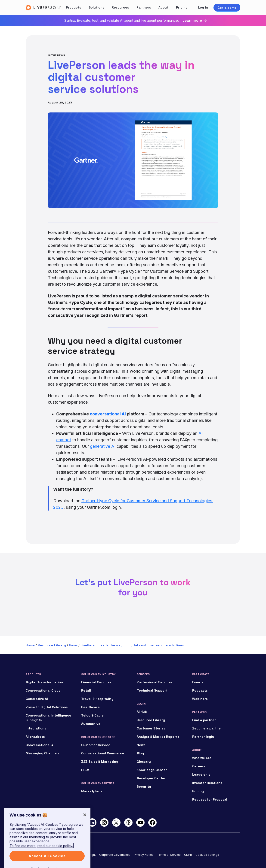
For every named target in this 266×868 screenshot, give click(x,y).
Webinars (200, 699)
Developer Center (151, 778)
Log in (203, 7)
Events (198, 682)
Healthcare (90, 707)
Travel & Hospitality (97, 699)
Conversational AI (40, 745)
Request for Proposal (210, 799)
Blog (140, 753)
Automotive (91, 724)
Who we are (202, 758)
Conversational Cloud (43, 690)
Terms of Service (169, 855)
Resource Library (52, 645)
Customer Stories (151, 728)
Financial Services (96, 682)
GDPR (188, 855)
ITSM (85, 770)
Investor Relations (207, 783)
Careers (199, 766)
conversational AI (108, 414)
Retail (86, 690)
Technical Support (152, 690)
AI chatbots (35, 737)
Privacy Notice (144, 855)
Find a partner (204, 720)
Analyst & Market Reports (158, 737)
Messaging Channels (42, 753)
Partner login (203, 737)
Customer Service (96, 745)
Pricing (182, 7)
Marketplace (92, 791)
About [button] (163, 7)
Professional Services (155, 682)
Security (144, 786)
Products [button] (73, 7)
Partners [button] (144, 7)
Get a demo (227, 8)
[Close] (85, 823)
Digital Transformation (44, 682)
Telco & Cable (92, 715)
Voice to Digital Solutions (47, 707)
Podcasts (200, 690)
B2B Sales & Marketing (100, 762)
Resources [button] (120, 7)
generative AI (103, 446)
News (73, 645)
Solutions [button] (96, 7)
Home (30, 645)
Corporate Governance (115, 855)
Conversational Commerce (103, 753)
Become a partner (207, 728)
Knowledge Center (152, 770)
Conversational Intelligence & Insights (48, 718)
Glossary (144, 762)
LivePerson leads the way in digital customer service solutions (132, 645)
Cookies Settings (207, 855)
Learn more (192, 21)
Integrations (36, 728)
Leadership (201, 774)
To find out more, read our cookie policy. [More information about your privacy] (41, 854)
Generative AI (37, 699)
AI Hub (142, 712)
